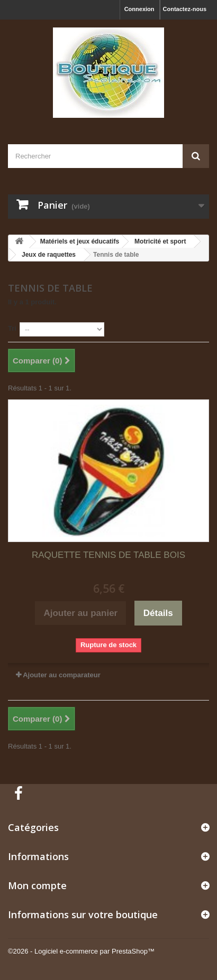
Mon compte (37, 885)
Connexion (139, 9)
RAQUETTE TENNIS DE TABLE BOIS (108, 555)
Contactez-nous (185, 9)
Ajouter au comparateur (62, 675)
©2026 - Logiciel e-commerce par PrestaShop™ (81, 951)
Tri (12, 328)
